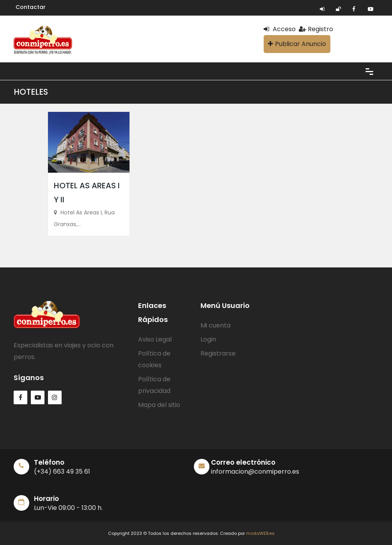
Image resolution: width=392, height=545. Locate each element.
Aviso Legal (155, 339)
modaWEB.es (260, 533)
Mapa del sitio (159, 405)
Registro (316, 29)
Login (208, 339)
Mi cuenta (216, 325)
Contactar (31, 7)
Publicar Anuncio (297, 44)
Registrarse (218, 353)
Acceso (280, 29)
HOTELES (31, 92)
